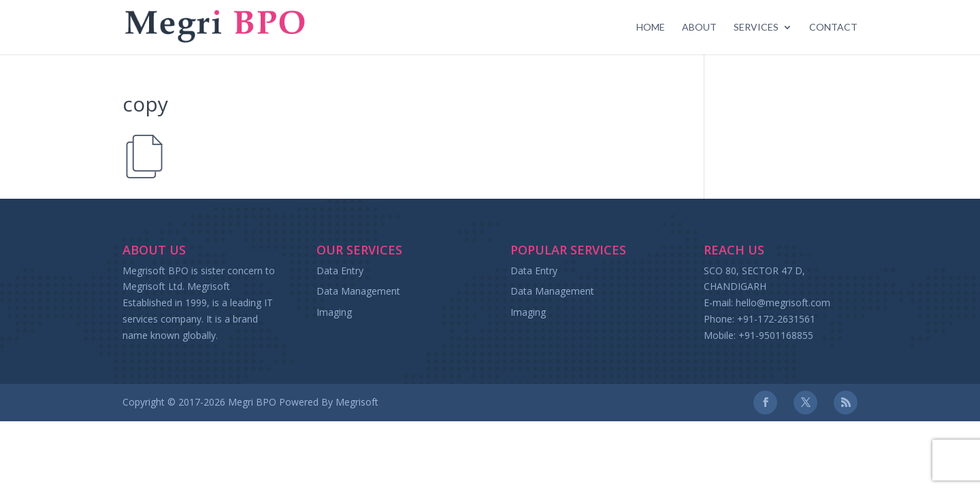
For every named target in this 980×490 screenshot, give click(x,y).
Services (756, 28)
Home (651, 28)
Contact (833, 28)
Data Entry (340, 271)
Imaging (334, 312)
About (699, 28)
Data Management (358, 291)
